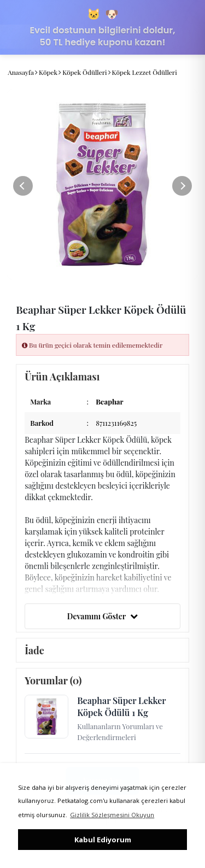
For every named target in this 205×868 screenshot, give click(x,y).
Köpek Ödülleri (84, 72)
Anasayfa (21, 72)
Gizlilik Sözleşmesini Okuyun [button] (112, 815)
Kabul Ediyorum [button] (103, 840)
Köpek (48, 72)
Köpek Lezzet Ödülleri (145, 72)
